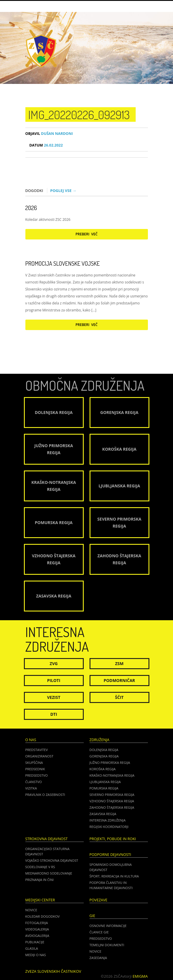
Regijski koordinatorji (109, 827)
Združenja (99, 740)
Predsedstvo (37, 775)
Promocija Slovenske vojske (63, 263)
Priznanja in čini (40, 880)
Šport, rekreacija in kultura (114, 876)
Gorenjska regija (104, 756)
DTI (54, 714)
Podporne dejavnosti (110, 855)
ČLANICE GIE (99, 932)
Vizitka (31, 788)
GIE (92, 916)
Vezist (54, 697)
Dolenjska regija (104, 750)
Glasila (32, 948)
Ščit (119, 697)
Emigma (140, 976)
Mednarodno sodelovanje (49, 873)
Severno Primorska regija (112, 795)
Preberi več (87, 234)
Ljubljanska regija (105, 782)
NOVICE (96, 951)
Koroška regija (103, 769)
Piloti (54, 680)
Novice (31, 910)
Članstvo (34, 782)
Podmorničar (119, 680)
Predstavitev (37, 750)
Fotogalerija (37, 923)
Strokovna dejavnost (47, 839)
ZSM (119, 663)
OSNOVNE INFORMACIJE (108, 926)
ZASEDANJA (98, 958)
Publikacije (35, 942)
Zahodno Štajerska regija (112, 807)
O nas (31, 740)
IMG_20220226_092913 (79, 114)
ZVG (54, 663)
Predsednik (35, 769)
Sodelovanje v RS (40, 867)
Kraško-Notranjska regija (112, 775)
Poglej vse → (63, 191)
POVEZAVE (99, 900)
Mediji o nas (36, 955)
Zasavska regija (103, 814)
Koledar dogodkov (43, 916)
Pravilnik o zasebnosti (45, 795)
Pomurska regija (104, 788)
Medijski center (40, 900)
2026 (31, 208)
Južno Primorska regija (110, 763)
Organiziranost (40, 756)
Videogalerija (37, 929)
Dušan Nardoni (49, 134)
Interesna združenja (108, 820)
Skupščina (34, 763)
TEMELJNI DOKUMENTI (107, 945)
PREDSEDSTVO (101, 938)
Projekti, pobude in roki (113, 839)
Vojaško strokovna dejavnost (52, 860)
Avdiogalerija (37, 936)
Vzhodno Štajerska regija (112, 801)
